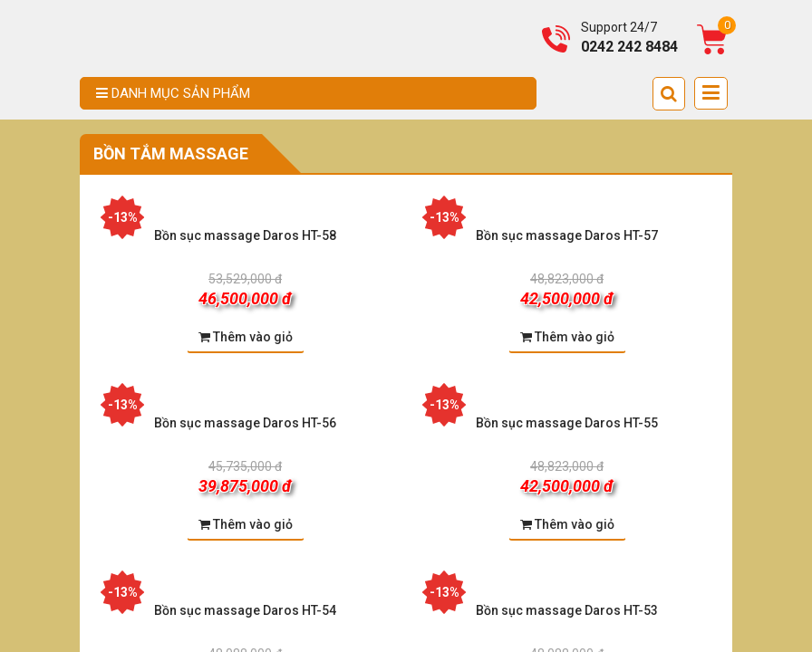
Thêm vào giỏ (246, 337)
